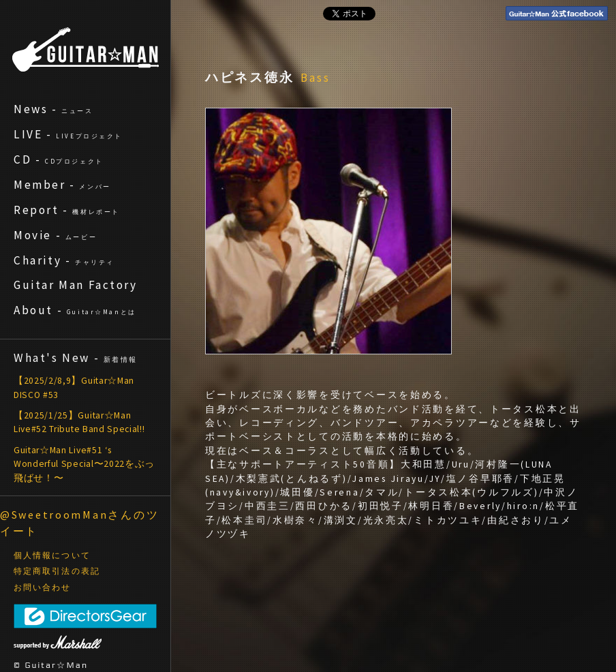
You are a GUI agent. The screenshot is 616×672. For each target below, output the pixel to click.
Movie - (55, 235)
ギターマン (86, 49)
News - (53, 109)
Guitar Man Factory (76, 285)
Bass (315, 78)
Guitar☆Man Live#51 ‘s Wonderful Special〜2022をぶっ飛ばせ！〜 (84, 464)
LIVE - (68, 134)
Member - (62, 185)
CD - (59, 159)
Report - (67, 210)
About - (75, 310)
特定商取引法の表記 (57, 571)
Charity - (64, 260)
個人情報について (52, 555)
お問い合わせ (43, 587)
